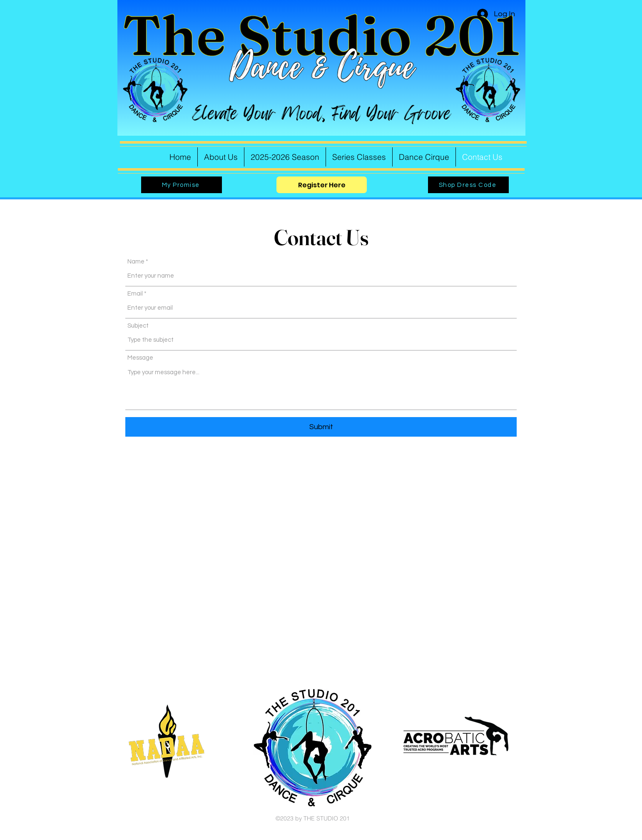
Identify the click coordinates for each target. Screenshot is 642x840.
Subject (138, 326)
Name (136, 262)
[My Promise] (182, 185)
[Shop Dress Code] (468, 185)
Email (135, 294)
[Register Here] (322, 185)
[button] (285, 157)
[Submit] (321, 427)
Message (140, 358)
